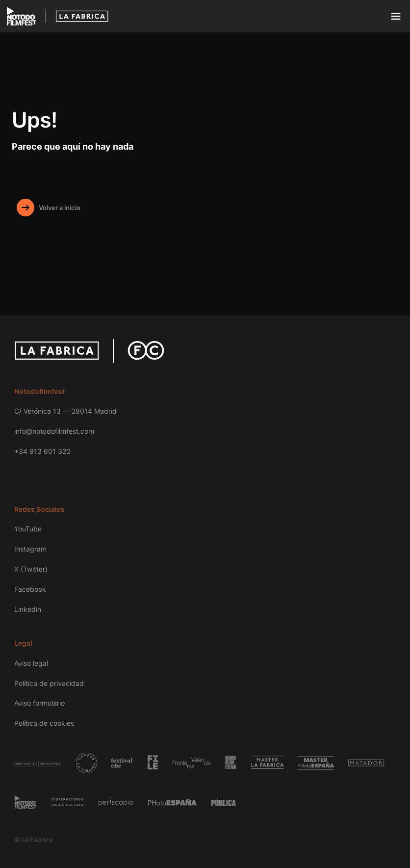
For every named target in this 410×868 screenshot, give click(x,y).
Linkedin (28, 609)
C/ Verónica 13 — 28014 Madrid (65, 411)
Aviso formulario (39, 703)
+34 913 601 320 (42, 451)
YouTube (28, 529)
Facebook (30, 589)
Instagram (30, 549)
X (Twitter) (31, 569)
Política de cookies (44, 723)
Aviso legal (31, 663)
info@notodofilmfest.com (54, 431)
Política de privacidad (49, 683)
